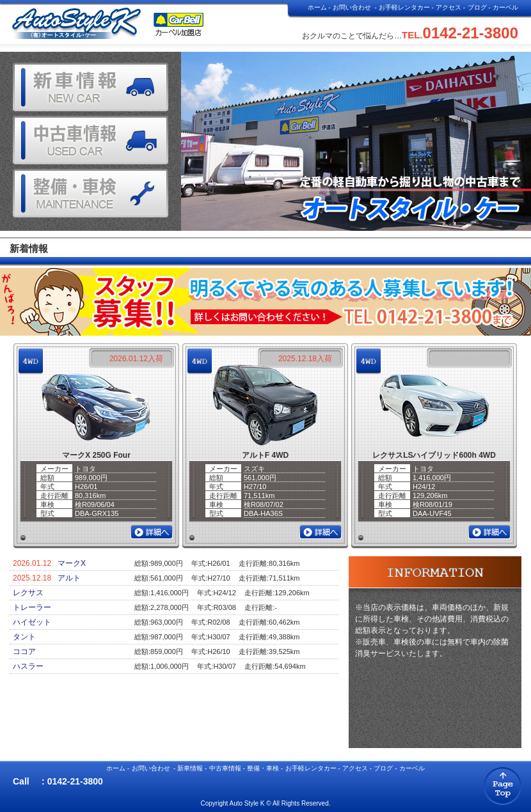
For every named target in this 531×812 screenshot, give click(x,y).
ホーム (317, 7)
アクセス (448, 7)
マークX (72, 563)
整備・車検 (263, 768)
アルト (69, 578)
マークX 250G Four (96, 455)
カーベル (505, 7)
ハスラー (28, 666)
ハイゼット (32, 622)
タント (24, 637)
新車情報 (190, 768)
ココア (24, 652)
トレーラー (32, 607)
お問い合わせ (352, 7)
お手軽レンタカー (404, 7)
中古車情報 (225, 768)
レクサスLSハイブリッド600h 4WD (434, 455)
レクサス (28, 593)
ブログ (477, 7)
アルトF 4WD (265, 455)
